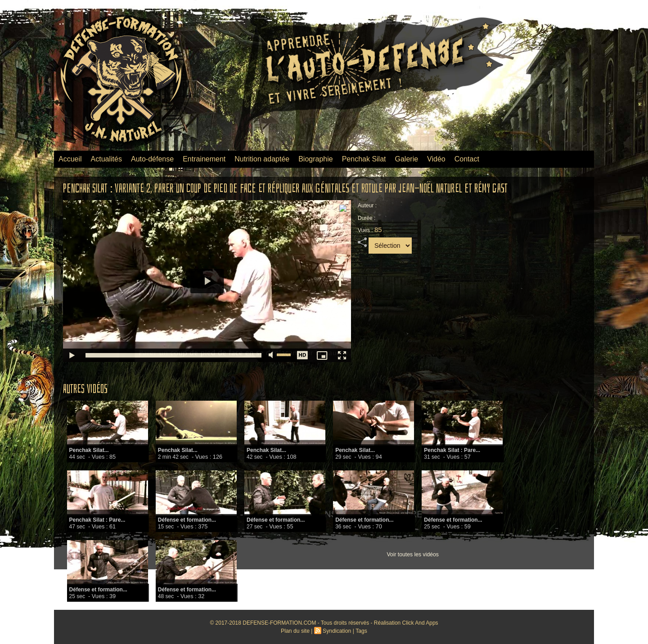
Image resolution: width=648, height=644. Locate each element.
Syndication (337, 631)
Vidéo (436, 159)
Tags (361, 631)
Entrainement (204, 159)
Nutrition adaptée (262, 159)
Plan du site (296, 631)
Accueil (70, 159)
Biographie (316, 159)
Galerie (407, 159)
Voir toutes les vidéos (412, 555)
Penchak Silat (364, 159)
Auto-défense (152, 159)
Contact (467, 159)
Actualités (106, 159)
